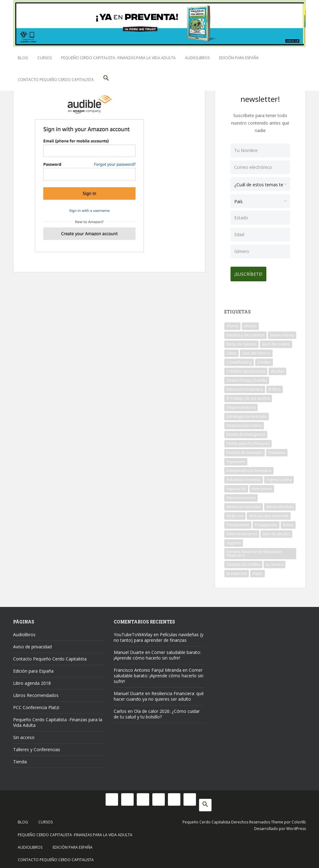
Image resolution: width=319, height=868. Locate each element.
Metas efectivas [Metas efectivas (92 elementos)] (280, 505)
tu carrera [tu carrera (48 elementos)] (274, 562)
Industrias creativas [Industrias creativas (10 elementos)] (244, 477)
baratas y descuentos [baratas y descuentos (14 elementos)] (245, 333)
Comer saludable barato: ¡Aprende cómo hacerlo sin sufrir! (157, 653)
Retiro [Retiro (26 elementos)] (288, 523)
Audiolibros (197, 58)
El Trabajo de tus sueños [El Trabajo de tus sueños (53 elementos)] (248, 396)
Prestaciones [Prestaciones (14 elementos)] (238, 523)
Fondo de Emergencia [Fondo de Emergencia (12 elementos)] (246, 432)
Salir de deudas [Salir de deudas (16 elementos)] (276, 532)
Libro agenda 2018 (32, 681)
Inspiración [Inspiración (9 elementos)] (236, 486)
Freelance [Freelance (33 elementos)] (277, 450)
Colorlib (299, 820)
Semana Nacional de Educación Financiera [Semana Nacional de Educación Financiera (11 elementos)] (254, 551)
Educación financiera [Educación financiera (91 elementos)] (245, 387)
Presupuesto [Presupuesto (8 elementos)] (266, 523)
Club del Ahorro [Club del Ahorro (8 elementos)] (256, 351)
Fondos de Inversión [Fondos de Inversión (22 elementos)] (245, 450)
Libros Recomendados (36, 693)
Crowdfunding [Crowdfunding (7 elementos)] (239, 360)
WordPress (296, 826)
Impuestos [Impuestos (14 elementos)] (236, 459)
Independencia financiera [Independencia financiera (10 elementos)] (249, 468)
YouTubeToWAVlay (133, 632)
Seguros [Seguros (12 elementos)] (234, 541)
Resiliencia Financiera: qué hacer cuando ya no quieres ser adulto (159, 694)
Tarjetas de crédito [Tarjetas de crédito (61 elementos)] (243, 562)
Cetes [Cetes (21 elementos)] (231, 351)
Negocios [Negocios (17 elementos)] (235, 514)
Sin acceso (24, 735)
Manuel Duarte (129, 650)
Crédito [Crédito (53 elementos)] (264, 360)
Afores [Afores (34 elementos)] (232, 324)
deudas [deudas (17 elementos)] (277, 369)
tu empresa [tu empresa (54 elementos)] (237, 571)
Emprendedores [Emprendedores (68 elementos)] (241, 405)
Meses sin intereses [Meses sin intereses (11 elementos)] (244, 505)
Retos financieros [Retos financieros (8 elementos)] (242, 532)
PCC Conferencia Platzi (36, 705)
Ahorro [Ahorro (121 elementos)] (250, 324)
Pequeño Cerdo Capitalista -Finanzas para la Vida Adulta (118, 58)
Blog (23, 58)
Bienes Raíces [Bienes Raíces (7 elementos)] (282, 333)
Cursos (45, 58)
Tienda (20, 759)
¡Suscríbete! (251, 272)
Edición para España (239, 58)
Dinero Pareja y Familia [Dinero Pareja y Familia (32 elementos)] (247, 378)
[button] (106, 80)
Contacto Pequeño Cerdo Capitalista (56, 80)
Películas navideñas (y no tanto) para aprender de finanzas (159, 635)
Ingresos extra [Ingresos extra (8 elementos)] (279, 477)
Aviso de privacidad (32, 644)
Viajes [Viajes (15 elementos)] (257, 571)
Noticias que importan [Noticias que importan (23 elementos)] (269, 514)
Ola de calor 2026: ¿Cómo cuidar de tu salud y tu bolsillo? (157, 712)
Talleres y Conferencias (37, 747)
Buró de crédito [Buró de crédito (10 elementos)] (276, 342)
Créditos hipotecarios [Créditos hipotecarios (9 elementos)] (246, 369)
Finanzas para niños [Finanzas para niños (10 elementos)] (244, 423)
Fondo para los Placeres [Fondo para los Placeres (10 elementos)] (248, 441)
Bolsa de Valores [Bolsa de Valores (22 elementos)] (241, 342)
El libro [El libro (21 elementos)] (275, 387)
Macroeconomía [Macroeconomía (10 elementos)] (241, 496)
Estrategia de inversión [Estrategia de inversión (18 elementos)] (247, 414)
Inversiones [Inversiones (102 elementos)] (262, 486)
